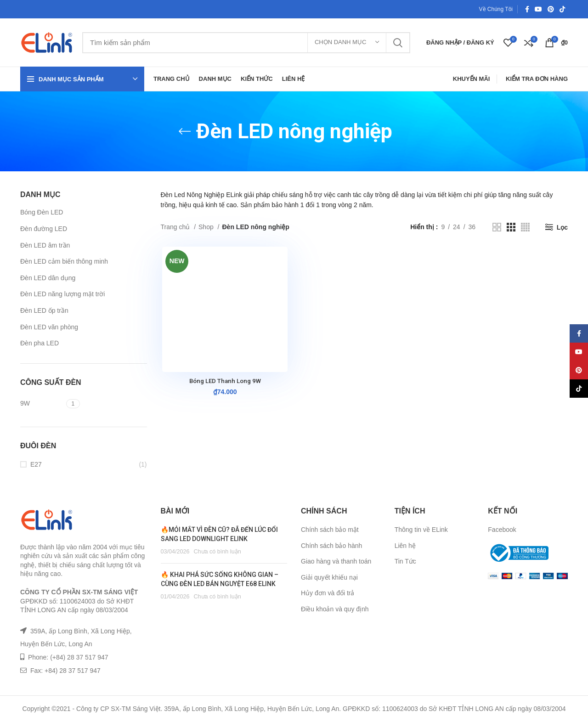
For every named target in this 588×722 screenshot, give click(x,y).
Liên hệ (405, 546)
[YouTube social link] (538, 9)
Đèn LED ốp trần (44, 310)
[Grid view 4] (525, 227)
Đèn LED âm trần (45, 245)
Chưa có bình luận (217, 552)
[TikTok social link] (562, 9)
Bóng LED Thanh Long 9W (224, 382)
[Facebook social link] (527, 9)
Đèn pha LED (40, 343)
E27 (36, 464)
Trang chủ (176, 227)
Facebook (502, 530)
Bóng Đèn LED (42, 212)
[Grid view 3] (511, 227)
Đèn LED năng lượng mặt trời (62, 294)
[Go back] (185, 131)
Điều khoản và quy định (335, 609)
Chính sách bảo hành (331, 546)
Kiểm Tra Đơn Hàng (537, 79)
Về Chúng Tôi (496, 9)
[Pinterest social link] (551, 9)
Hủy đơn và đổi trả (328, 593)
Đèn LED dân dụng (48, 278)
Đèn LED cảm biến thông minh (64, 261)
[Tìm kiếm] (246, 43)
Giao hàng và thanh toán (336, 561)
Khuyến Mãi (472, 79)
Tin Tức (405, 561)
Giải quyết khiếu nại (329, 577)
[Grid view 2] (497, 227)
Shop (207, 227)
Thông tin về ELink (421, 530)
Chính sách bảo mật (330, 530)
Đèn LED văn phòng (49, 327)
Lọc (562, 227)
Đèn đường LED (44, 229)
